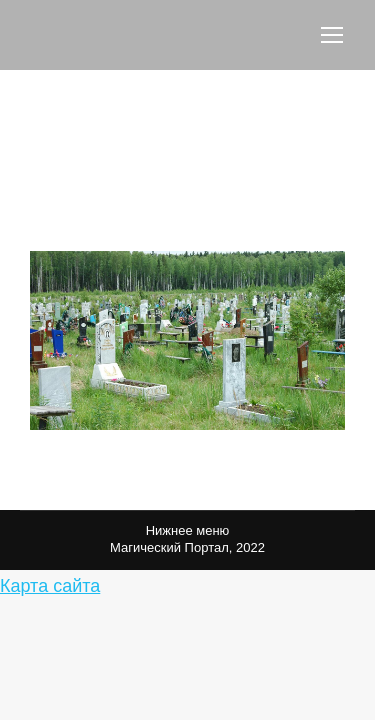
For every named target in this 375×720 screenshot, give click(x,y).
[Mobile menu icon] (332, 35)
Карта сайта (50, 586)
